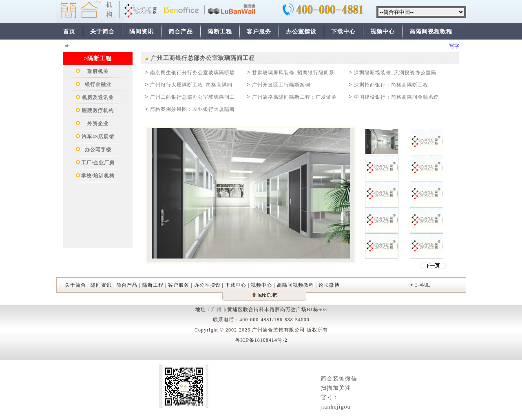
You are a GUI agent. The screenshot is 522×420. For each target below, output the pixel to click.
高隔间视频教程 (431, 32)
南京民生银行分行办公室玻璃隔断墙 (192, 73)
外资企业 (98, 124)
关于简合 (102, 32)
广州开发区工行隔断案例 (281, 85)
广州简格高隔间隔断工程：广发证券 (294, 97)
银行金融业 (98, 84)
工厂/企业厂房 (98, 163)
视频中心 (383, 32)
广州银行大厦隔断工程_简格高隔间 (191, 85)
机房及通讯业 (98, 97)
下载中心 (343, 32)
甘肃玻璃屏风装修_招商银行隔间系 (293, 73)
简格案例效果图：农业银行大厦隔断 (192, 109)
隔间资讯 (142, 32)
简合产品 (181, 32)
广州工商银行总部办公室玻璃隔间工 (192, 97)
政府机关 (98, 71)
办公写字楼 (98, 150)
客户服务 (259, 32)
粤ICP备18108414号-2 (261, 340)
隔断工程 (220, 32)
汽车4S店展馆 (98, 137)
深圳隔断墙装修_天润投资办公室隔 (395, 73)
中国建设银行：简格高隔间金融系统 (396, 97)
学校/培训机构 (98, 176)
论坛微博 (329, 285)
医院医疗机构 (98, 111)
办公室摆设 (301, 32)
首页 (69, 32)
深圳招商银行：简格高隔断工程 (391, 85)
